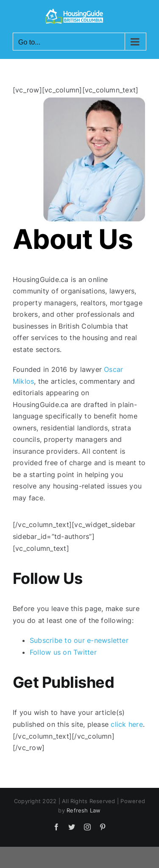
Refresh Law (84, 810)
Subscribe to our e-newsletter (79, 640)
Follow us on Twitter (63, 652)
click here (127, 724)
